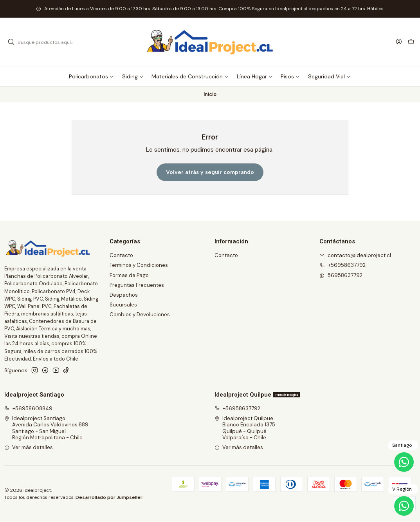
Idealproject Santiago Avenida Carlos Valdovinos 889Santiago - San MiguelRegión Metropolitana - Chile (47, 428)
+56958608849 (29, 409)
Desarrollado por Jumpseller (109, 497)
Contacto (121, 255)
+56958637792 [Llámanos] (342, 265)
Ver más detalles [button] (29, 447)
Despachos (124, 295)
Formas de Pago (129, 275)
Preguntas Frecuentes (137, 285)
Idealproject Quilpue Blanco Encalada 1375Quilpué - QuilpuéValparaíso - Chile (245, 428)
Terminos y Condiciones (139, 265)
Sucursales (123, 305)
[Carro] (411, 42)
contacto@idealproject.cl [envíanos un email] (355, 255)
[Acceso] (399, 42)
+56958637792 (238, 409)
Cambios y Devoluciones (140, 314)
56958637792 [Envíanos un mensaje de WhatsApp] (341, 275)
